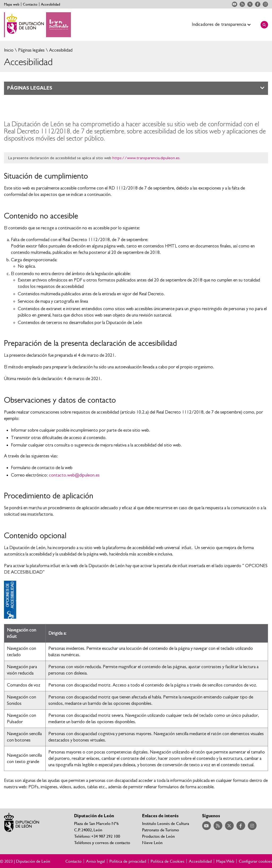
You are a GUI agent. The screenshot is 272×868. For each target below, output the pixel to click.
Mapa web (12, 4)
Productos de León (158, 836)
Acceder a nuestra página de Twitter (250, 4)
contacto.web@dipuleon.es (74, 475)
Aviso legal (95, 861)
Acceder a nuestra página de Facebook (258, 4)
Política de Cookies (167, 861)
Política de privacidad (128, 861)
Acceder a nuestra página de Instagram (265, 4)
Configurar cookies (255, 861)
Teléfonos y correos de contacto (102, 842)
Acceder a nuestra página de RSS (242, 4)
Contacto (30, 4)
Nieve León (152, 842)
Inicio (9, 50)
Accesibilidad (50, 4)
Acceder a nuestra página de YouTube (235, 4)
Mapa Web (225, 861)
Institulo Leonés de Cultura (166, 823)
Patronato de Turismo (161, 830)
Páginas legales (31, 50)
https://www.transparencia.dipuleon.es (146, 158)
